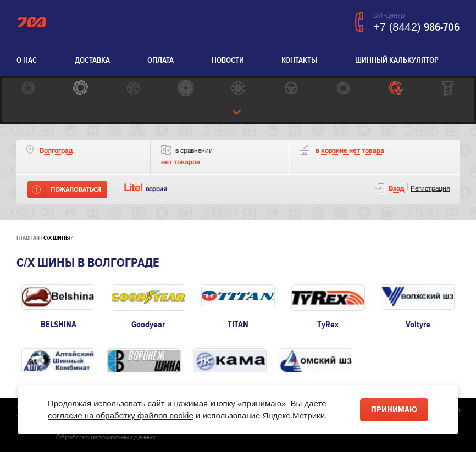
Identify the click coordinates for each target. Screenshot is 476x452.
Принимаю (394, 410)
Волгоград (56, 151)
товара (350, 151)
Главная (28, 238)
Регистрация (430, 189)
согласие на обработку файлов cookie (121, 415)
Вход (397, 189)
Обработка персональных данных (106, 437)
